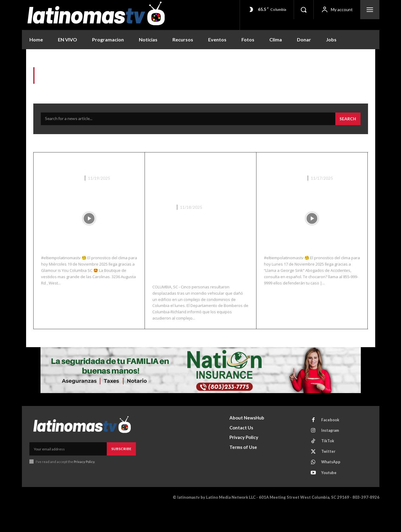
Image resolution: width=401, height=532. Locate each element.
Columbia (163, 228)
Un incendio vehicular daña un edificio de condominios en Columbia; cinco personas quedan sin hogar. (194, 190)
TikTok (328, 464)
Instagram (331, 452)
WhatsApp (332, 486)
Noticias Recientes (61, 180)
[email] (68, 470)
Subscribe (121, 470)
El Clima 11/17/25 (298, 166)
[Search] (348, 121)
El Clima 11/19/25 (75, 166)
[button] (304, 10)
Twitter (329, 475)
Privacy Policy (84, 483)
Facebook (331, 441)
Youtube (330, 497)
